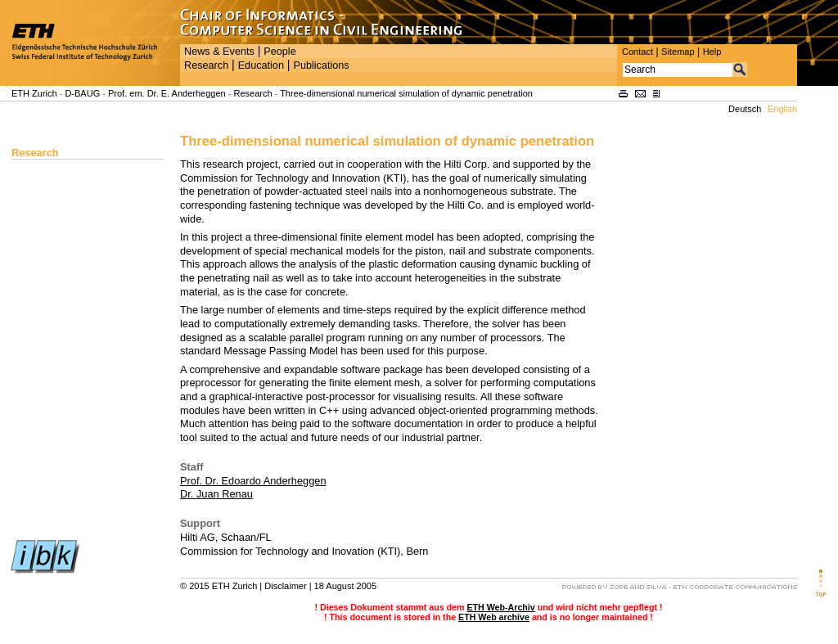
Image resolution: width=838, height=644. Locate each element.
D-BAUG (82, 93)
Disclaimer (285, 586)
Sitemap (678, 52)
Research (206, 65)
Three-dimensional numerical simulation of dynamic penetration (406, 93)
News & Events (219, 52)
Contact (638, 52)
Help (712, 52)
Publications (321, 65)
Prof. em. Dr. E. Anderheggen (167, 93)
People (279, 52)
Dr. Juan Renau (216, 494)
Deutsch (745, 109)
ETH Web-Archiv (500, 607)
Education (261, 65)
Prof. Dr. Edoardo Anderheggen (253, 481)
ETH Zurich (34, 93)
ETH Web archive (494, 617)
